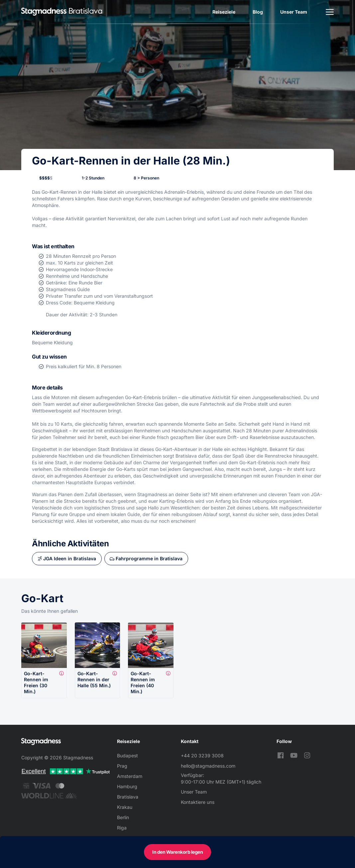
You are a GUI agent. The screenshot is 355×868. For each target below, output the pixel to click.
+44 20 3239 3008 (202, 756)
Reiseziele (224, 12)
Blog (258, 12)
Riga (122, 828)
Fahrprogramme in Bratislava (149, 558)
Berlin (123, 817)
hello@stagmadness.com (208, 766)
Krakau (125, 807)
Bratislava (128, 797)
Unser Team (294, 12)
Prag (122, 766)
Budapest (127, 756)
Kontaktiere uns (198, 802)
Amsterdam (130, 776)
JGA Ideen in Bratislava (70, 558)
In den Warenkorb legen (177, 852)
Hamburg (127, 786)
